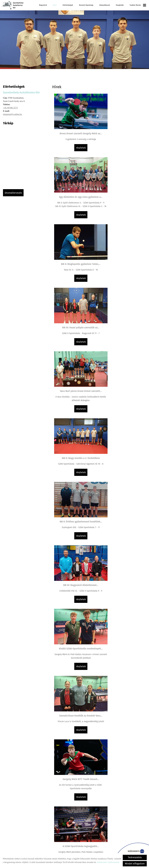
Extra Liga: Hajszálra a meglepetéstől (76, 738)
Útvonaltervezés (13, 193)
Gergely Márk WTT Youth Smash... (76, 434)
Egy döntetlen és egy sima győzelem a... (123, 128)
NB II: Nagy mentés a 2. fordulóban (123, 252)
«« (69, 824)
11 (115, 824)
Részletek (76, 154)
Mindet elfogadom (135, 864)
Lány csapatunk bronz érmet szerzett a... (123, 495)
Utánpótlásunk (105, 5)
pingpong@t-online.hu (12, 114)
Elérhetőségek (68, 5)
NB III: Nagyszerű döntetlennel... (123, 311)
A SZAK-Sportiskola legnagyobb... (123, 434)
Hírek (55, 5)
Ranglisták (120, 5)
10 (110, 824)
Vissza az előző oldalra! (71, 844)
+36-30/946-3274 (10, 108)
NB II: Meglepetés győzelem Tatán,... (76, 196)
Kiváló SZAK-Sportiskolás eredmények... (76, 372)
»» (129, 824)
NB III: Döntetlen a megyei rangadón (123, 678)
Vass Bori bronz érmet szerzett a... (123, 797)
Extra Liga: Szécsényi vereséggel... (76, 678)
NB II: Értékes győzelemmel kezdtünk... (76, 311)
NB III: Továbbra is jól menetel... (123, 619)
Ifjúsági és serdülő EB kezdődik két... (76, 493)
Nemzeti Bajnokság (86, 5)
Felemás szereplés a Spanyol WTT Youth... (76, 558)
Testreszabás (135, 857)
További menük (138, 5)
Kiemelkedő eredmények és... (123, 556)
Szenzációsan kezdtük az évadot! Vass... (123, 372)
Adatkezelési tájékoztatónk (108, 862)
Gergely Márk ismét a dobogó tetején (76, 797)
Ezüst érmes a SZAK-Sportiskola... (76, 619)
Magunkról (43, 5)
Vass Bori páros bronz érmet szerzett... (76, 252)
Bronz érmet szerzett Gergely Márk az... (76, 126)
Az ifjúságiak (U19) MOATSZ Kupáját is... (123, 740)
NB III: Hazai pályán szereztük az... (123, 196)
